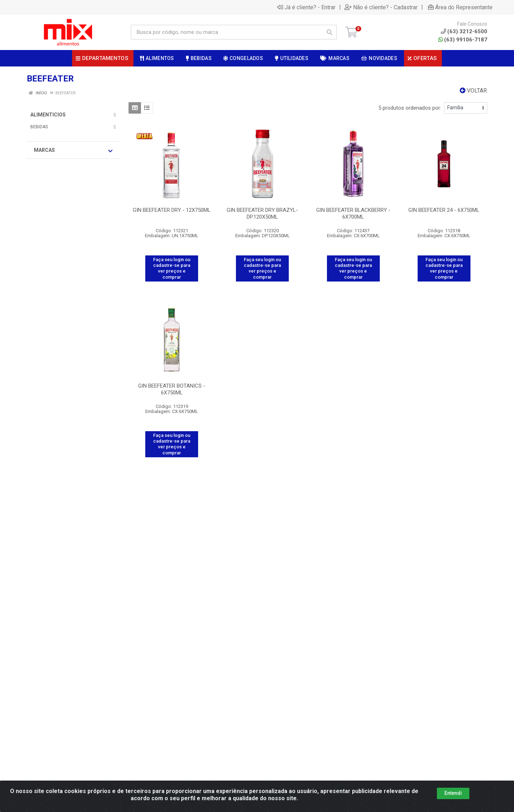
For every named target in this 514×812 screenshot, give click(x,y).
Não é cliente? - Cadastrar (381, 7)
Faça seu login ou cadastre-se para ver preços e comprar (172, 268)
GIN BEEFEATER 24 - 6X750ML (444, 210)
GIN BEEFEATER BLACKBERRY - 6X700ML (353, 213)
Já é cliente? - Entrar (306, 7)
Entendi (453, 793)
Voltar (473, 91)
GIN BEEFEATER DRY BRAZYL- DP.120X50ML (262, 213)
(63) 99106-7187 (463, 40)
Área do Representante (460, 7)
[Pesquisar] (329, 32)
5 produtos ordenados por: (410, 108)
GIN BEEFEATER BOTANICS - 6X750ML (172, 389)
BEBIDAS (39, 127)
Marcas (73, 150)
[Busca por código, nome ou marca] (226, 32)
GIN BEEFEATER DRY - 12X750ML (172, 210)
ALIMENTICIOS (48, 115)
